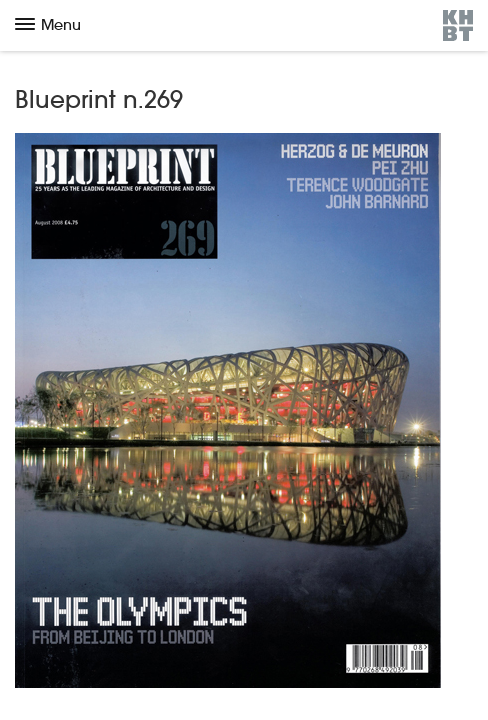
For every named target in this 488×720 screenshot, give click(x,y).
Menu (48, 24)
